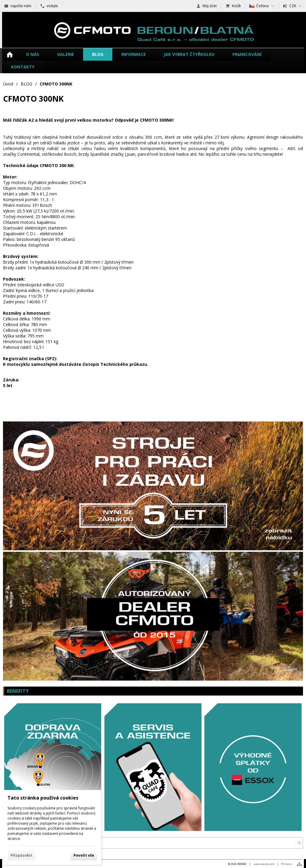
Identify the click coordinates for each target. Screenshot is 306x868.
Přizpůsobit (21, 855)
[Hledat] (299, 843)
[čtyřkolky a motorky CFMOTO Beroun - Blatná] (153, 30)
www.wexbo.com (264, 864)
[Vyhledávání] (153, 843)
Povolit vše (84, 855)
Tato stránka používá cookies (43, 798)
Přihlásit (287, 864)
